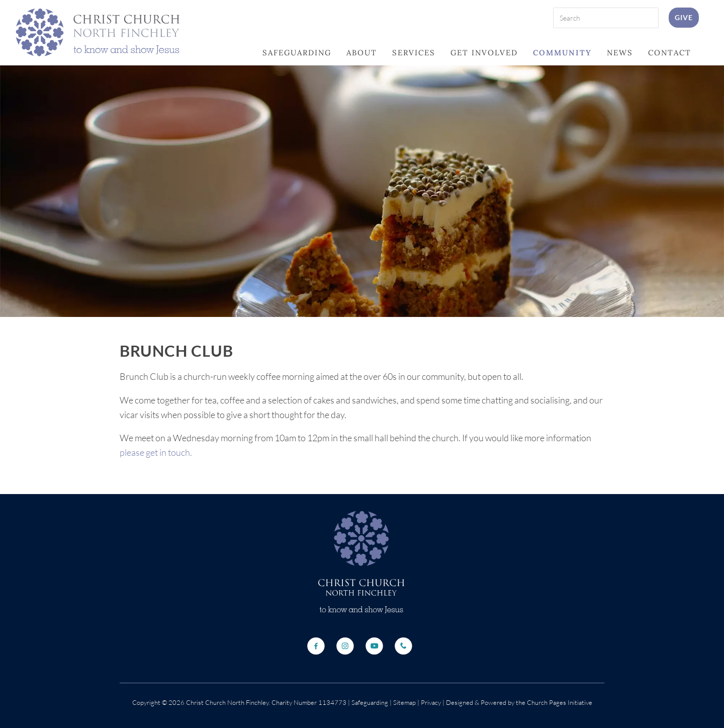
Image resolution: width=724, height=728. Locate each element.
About (362, 53)
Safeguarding (297, 53)
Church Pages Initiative (560, 702)
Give (684, 17)
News (620, 53)
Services (414, 53)
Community (562, 53)
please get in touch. (156, 452)
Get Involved (484, 53)
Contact (670, 53)
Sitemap (404, 702)
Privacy (430, 702)
